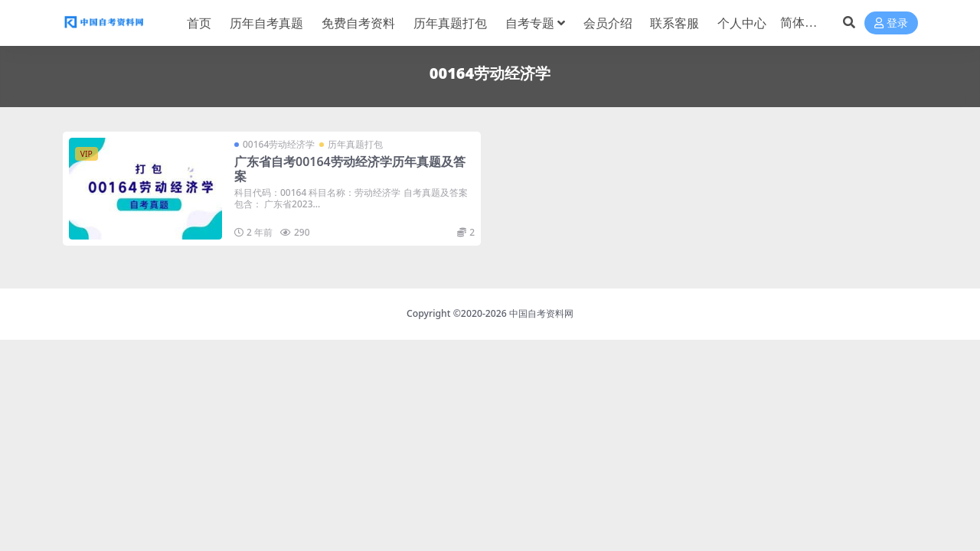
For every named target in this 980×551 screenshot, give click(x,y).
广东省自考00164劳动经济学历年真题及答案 (350, 169)
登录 (891, 23)
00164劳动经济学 (279, 144)
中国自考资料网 (541, 313)
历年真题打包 (355, 144)
